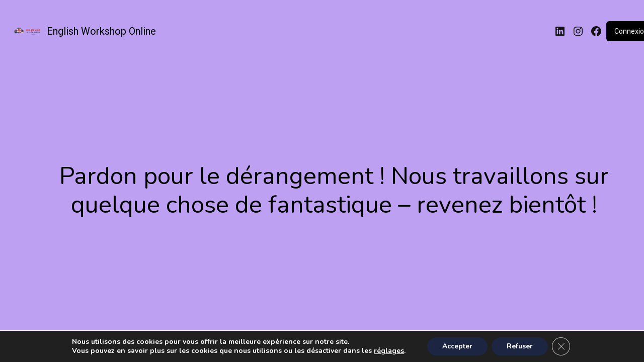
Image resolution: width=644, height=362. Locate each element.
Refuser (520, 346)
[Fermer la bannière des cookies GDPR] (561, 346)
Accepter (457, 346)
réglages (389, 351)
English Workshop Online (101, 31)
